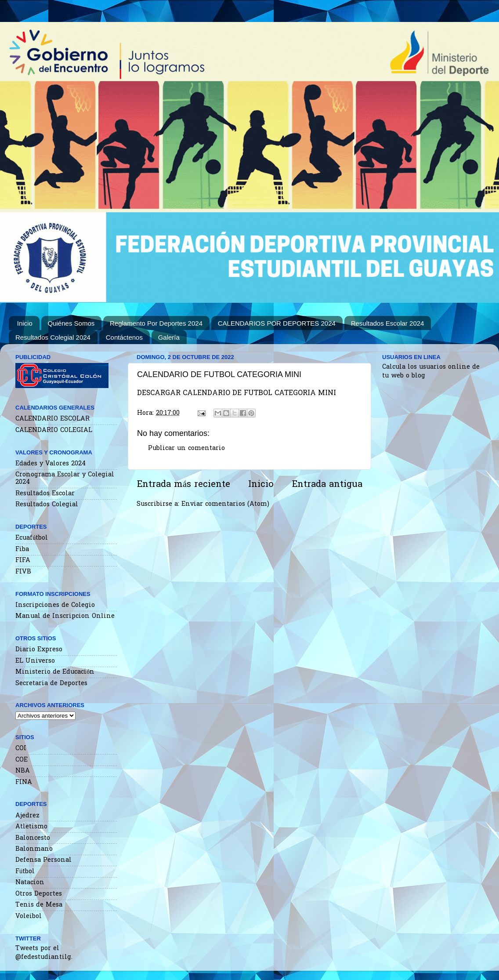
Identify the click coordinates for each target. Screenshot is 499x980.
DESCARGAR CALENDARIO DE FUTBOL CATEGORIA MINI (237, 394)
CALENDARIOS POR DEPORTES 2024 (277, 323)
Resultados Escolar (45, 494)
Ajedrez (27, 816)
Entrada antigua (327, 485)
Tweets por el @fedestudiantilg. (44, 953)
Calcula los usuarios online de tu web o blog (431, 372)
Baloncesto (33, 838)
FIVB (23, 572)
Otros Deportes (39, 894)
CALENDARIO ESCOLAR (52, 419)
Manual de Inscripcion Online (65, 616)
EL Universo (35, 661)
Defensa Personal (43, 860)
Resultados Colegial (47, 505)
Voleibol (29, 916)
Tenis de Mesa (39, 905)
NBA (23, 771)
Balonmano (34, 849)
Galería (169, 337)
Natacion (30, 883)
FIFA (23, 561)
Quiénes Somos (71, 323)
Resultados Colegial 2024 (53, 337)
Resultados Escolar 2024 (388, 323)
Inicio (25, 323)
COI (21, 749)
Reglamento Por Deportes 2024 (156, 323)
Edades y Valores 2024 (51, 464)
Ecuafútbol (32, 538)
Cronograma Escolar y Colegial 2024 (65, 479)
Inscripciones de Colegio (55, 605)
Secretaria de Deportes (51, 684)
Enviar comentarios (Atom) (225, 504)
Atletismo (31, 827)
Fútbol (25, 872)
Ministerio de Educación (55, 672)
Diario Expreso (39, 650)
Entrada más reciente (183, 485)
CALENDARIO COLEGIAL (54, 430)
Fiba (22, 550)
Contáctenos (124, 337)
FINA (24, 782)
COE (22, 760)
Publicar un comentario (186, 448)
